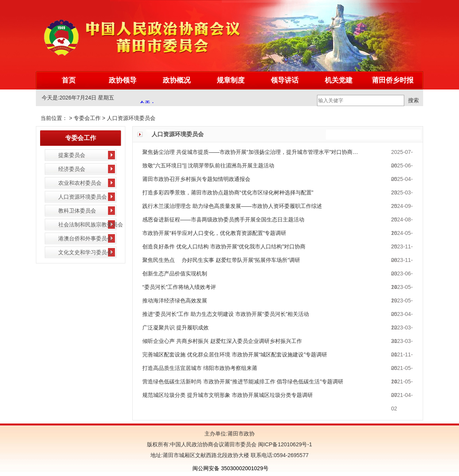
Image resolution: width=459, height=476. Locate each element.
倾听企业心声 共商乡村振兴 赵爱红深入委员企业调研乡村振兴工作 (222, 341)
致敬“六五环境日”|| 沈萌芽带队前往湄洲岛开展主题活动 (208, 165)
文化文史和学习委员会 (85, 252)
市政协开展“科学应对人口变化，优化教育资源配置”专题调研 (214, 233)
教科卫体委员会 (77, 211)
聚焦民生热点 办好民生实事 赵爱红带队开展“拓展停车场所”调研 (221, 260)
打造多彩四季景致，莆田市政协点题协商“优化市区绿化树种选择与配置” (228, 192)
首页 (69, 80)
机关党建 (339, 80)
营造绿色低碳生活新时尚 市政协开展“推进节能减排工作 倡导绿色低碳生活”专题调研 (243, 381)
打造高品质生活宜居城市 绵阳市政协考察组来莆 (200, 368)
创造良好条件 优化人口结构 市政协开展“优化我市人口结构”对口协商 (224, 246)
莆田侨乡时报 (393, 80)
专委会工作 (87, 118)
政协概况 (177, 80)
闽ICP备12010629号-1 (284, 444)
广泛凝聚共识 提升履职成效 (175, 327)
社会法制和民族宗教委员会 (91, 224)
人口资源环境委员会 (131, 118)
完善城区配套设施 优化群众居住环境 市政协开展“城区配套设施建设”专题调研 (235, 354)
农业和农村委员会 (80, 183)
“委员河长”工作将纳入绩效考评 (179, 287)
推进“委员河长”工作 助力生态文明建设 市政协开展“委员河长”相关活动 (226, 314)
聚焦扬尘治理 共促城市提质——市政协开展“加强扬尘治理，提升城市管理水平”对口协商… (250, 152)
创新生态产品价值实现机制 (175, 273)
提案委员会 (72, 155)
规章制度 (231, 80)
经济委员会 (72, 169)
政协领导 (123, 80)
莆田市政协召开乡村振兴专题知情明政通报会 (196, 179)
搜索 (413, 100)
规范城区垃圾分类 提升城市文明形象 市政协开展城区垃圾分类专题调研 (228, 395)
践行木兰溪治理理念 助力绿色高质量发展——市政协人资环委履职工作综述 (232, 206)
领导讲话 (285, 80)
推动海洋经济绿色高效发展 (175, 300)
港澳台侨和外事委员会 (85, 238)
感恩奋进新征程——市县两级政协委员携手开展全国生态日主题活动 (223, 219)
